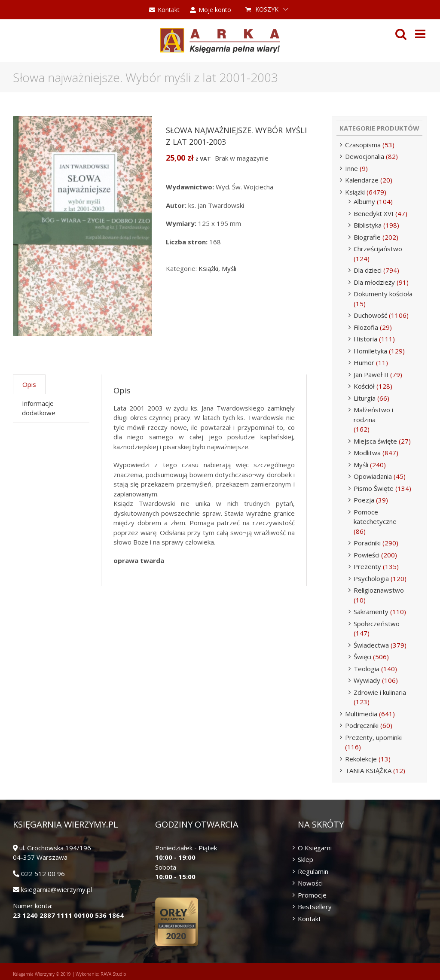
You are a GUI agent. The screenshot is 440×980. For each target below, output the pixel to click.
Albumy (364, 201)
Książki (208, 268)
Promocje (312, 895)
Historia (365, 339)
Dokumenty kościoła (383, 294)
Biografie (367, 237)
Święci (362, 657)
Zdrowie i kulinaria (380, 692)
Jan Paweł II (371, 374)
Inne (351, 168)
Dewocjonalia (365, 156)
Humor (364, 362)
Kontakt (309, 919)
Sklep (306, 859)
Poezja (364, 500)
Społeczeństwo (377, 624)
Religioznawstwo (379, 590)
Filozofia (366, 327)
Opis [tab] (29, 384)
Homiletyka (370, 351)
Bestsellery (315, 907)
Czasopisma (363, 145)
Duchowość (370, 315)
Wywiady (367, 680)
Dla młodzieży (374, 282)
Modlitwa (367, 453)
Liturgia (365, 398)
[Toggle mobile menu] (421, 34)
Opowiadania (373, 476)
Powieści (367, 555)
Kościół (364, 386)
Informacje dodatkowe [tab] (39, 408)
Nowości (310, 883)
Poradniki (367, 543)
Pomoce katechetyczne (375, 517)
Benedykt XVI (374, 213)
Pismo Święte (374, 488)
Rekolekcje (361, 759)
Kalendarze (362, 180)
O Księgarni (315, 848)
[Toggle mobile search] (401, 34)
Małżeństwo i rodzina (373, 415)
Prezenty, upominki (373, 737)
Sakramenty (371, 612)
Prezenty (367, 566)
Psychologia (371, 578)
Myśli (229, 268)
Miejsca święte (375, 441)
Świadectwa (371, 645)
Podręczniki (362, 725)
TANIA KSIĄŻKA (368, 770)
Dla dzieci (368, 270)
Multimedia (361, 714)
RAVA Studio (113, 974)
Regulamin (313, 871)
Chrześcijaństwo (378, 249)
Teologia (367, 669)
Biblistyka (368, 225)
